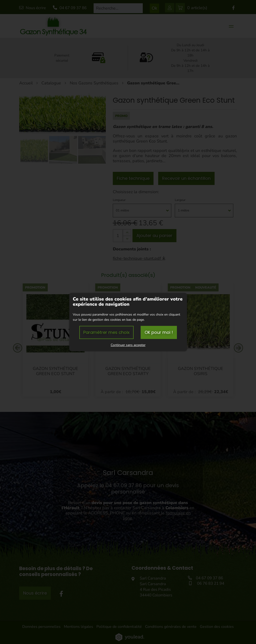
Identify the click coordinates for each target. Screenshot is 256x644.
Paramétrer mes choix (106, 332)
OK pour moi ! (159, 332)
